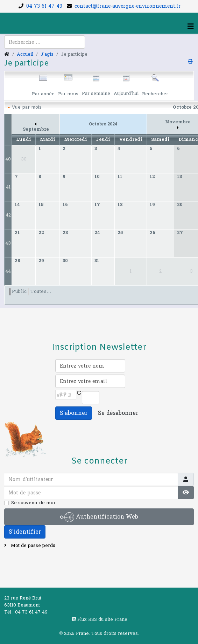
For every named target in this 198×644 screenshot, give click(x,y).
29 (41, 261)
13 (179, 177)
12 (152, 177)
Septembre (36, 128)
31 (97, 261)
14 (17, 205)
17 (97, 205)
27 (180, 233)
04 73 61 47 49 (44, 6)
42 (8, 215)
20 (180, 205)
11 (120, 177)
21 (17, 233)
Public (19, 292)
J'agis (47, 54)
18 (120, 205)
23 (65, 233)
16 (65, 205)
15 (41, 205)
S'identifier (25, 532)
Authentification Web (99, 517)
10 (97, 177)
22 (41, 233)
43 (8, 243)
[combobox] (45, 42)
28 (17, 261)
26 (153, 233)
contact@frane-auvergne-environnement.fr (128, 6)
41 (8, 187)
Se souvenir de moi (33, 503)
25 (120, 233)
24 (97, 233)
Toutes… (41, 292)
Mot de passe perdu (32, 546)
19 (152, 205)
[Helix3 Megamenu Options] (191, 27)
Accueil (25, 54)
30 (65, 261)
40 (8, 159)
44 (8, 271)
